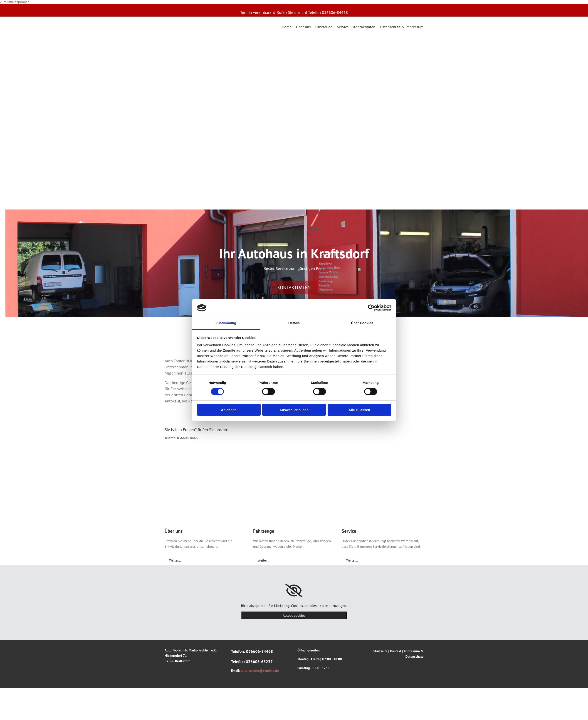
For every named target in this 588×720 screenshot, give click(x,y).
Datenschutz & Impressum (402, 27)
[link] (294, 591)
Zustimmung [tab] (226, 323)
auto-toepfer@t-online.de (260, 671)
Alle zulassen (359, 410)
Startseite (380, 651)
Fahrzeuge (324, 27)
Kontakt (396, 651)
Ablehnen (229, 410)
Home (287, 27)
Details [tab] (294, 323)
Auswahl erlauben (294, 410)
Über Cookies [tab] (362, 323)
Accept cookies (294, 615)
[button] (294, 287)
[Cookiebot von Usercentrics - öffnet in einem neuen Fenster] (371, 308)
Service (343, 27)
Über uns (303, 27)
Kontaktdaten (364, 27)
